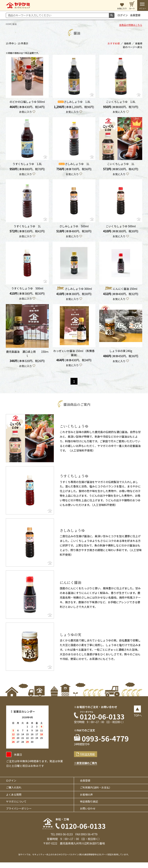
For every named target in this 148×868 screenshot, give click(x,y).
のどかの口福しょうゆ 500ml (27, 102)
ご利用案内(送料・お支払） (97, 792)
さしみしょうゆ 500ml (74, 228)
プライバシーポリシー (20, 814)
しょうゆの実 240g (121, 353)
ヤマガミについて (18, 806)
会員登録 (136, 15)
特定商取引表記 (90, 806)
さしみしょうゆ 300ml (74, 291)
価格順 (127, 44)
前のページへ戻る (133, 48)
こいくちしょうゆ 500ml (121, 228)
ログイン (123, 15)
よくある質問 (15, 799)
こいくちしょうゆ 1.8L (121, 102)
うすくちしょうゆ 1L (27, 228)
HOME (9, 24)
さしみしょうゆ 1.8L (74, 102)
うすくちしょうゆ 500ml (27, 291)
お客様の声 (87, 799)
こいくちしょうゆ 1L (121, 165)
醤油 (15, 24)
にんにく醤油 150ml (121, 291)
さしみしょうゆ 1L (74, 165)
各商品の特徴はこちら (130, 25)
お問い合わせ (89, 814)
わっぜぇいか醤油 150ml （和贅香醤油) (74, 356)
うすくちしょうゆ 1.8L (27, 165)
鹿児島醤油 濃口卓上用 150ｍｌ (27, 356)
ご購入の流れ (15, 792)
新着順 (139, 44)
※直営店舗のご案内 (86, 767)
